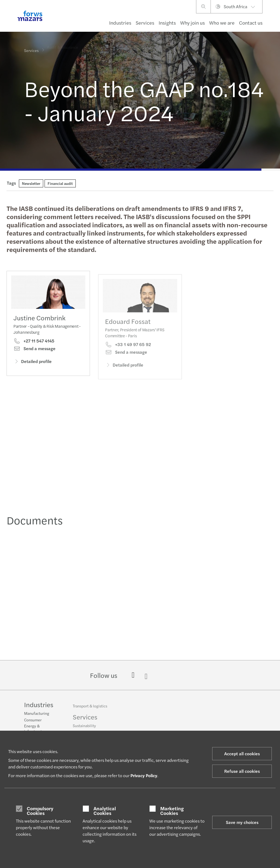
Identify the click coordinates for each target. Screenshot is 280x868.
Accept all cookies (242, 754)
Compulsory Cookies (40, 811)
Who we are (222, 23)
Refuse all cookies (242, 771)
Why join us (192, 23)
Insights (167, 23)
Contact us (251, 23)
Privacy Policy (144, 775)
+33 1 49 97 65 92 (128, 351)
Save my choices (242, 822)
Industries (120, 23)
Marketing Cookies (172, 811)
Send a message (34, 350)
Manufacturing (37, 714)
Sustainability (84, 728)
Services (145, 23)
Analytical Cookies (105, 811)
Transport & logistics (90, 708)
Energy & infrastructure (36, 729)
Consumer (33, 720)
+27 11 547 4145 (34, 342)
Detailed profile (33, 363)
